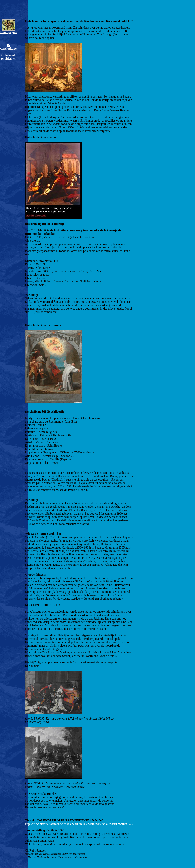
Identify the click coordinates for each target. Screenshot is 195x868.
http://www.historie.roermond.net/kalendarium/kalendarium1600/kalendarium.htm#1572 (79, 824)
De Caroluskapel (9, 47)
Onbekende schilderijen (9, 57)
